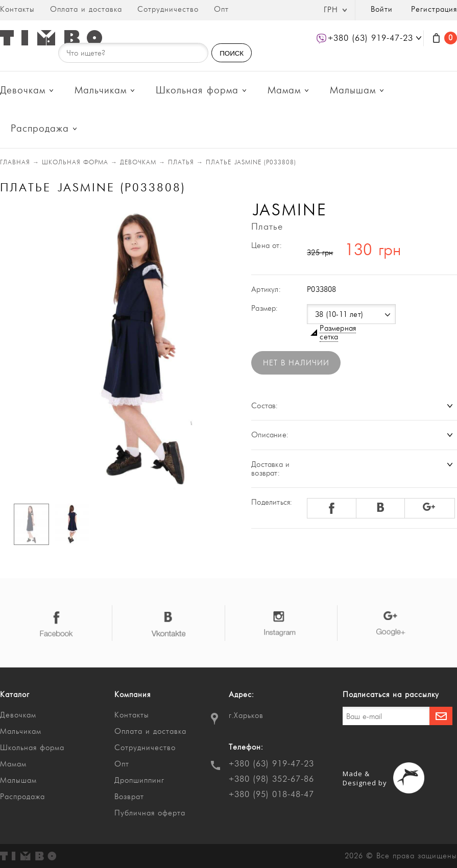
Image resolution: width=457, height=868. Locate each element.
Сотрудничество (168, 9)
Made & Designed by (365, 778)
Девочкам (23, 91)
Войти (382, 9)
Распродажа (40, 129)
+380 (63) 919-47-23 (271, 764)
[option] (111, 348)
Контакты (17, 9)
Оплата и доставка (86, 9)
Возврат (129, 797)
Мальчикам (101, 91)
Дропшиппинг (139, 780)
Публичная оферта (150, 813)
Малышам (353, 91)
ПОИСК (232, 53)
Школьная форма (197, 91)
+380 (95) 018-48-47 (271, 795)
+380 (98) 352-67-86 (271, 779)
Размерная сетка (338, 333)
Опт (221, 9)
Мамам (284, 91)
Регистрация (434, 9)
